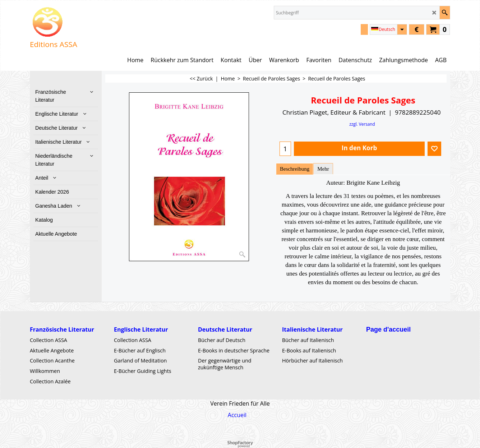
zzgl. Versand (362, 124)
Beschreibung (295, 169)
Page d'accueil (388, 329)
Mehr (323, 169)
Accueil (237, 415)
